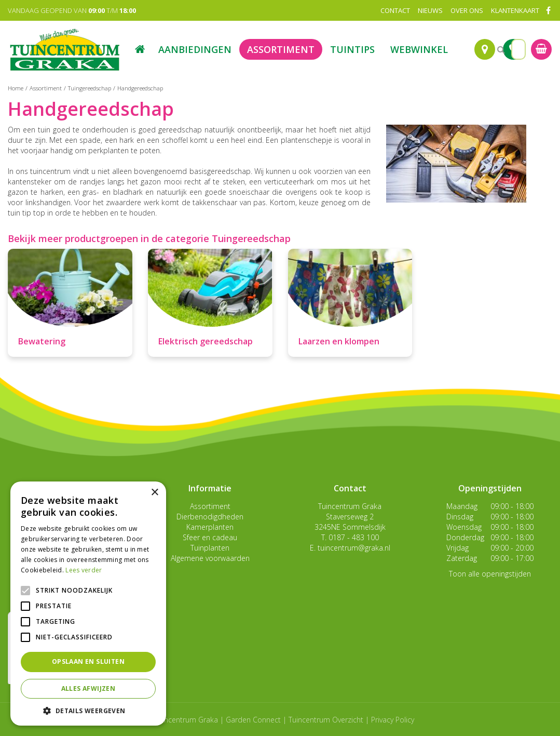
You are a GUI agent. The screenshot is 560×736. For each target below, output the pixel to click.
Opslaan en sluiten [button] (88, 661)
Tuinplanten (210, 548)
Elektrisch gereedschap (206, 341)
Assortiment (210, 506)
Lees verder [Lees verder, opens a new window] (84, 570)
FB (548, 10)
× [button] (154, 493)
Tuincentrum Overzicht (326, 720)
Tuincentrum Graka (350, 506)
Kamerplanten (210, 527)
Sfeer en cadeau (210, 537)
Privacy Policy (393, 720)
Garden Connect (253, 720)
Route (485, 49)
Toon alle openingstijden (490, 574)
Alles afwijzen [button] (88, 688)
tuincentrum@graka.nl (354, 548)
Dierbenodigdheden (210, 517)
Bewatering (42, 341)
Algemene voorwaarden (210, 558)
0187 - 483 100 (354, 537)
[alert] (88, 604)
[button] (88, 710)
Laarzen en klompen (339, 341)
